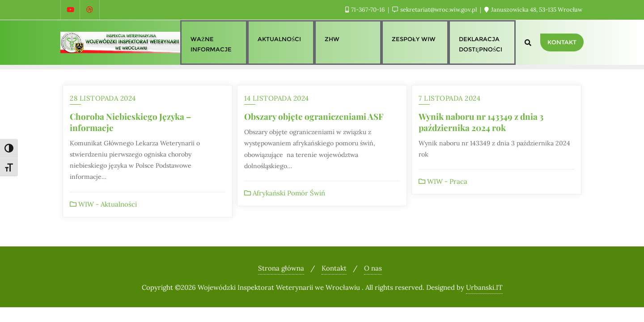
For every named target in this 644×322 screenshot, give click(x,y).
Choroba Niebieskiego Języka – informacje (130, 122)
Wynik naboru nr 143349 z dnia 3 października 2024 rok (481, 122)
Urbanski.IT (484, 287)
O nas (373, 268)
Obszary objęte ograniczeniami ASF (314, 116)
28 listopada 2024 (103, 98)
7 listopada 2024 (449, 98)
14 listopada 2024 (277, 98)
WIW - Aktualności (103, 204)
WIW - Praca (443, 181)
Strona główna (281, 268)
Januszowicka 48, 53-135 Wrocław (533, 10)
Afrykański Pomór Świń (285, 193)
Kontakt (562, 42)
